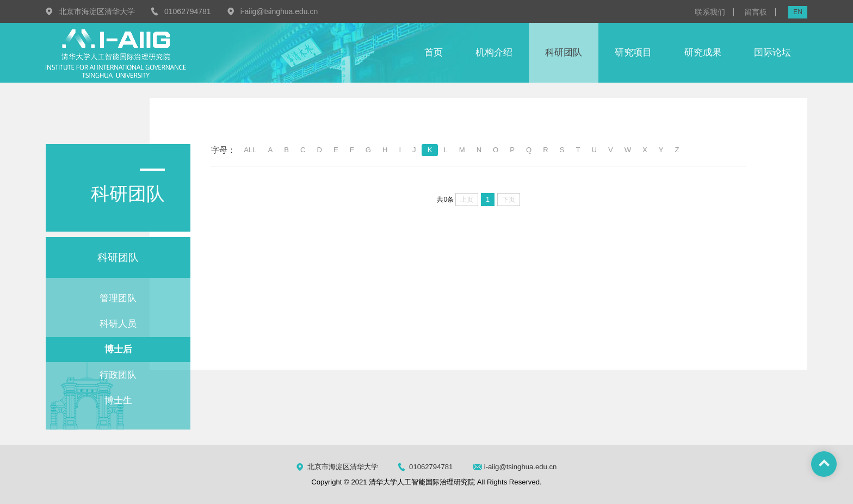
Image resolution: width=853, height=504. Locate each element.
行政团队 (118, 375)
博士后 (118, 349)
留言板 (756, 12)
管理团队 (118, 298)
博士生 (118, 400)
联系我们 (710, 12)
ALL (250, 150)
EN (798, 12)
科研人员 (118, 324)
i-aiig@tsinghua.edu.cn (279, 11)
